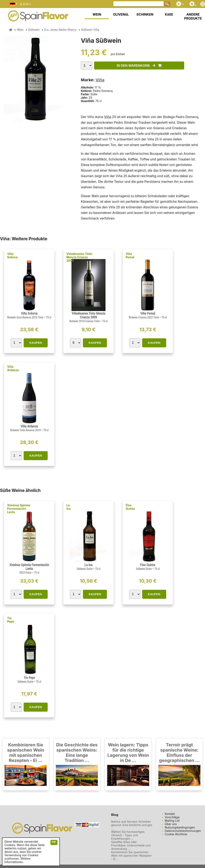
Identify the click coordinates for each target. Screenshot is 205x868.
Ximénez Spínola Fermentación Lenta (19, 509)
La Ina (69, 507)
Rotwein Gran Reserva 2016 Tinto (26, 317)
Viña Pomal (130, 255)
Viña (100, 80)
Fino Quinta (130, 507)
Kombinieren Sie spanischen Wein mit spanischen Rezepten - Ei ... (26, 753)
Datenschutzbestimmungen (183, 831)
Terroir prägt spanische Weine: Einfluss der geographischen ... (179, 753)
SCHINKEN (145, 14)
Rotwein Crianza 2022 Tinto (144, 317)
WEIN (97, 14)
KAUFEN (36, 343)
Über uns (171, 824)
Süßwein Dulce (85, 569)
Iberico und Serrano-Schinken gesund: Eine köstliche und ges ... (132, 825)
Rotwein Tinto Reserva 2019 (26, 430)
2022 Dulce (26, 573)
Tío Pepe (11, 620)
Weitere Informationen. (18, 860)
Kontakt (170, 814)
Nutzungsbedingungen (180, 827)
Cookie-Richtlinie (176, 834)
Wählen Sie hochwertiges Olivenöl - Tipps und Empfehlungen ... (128, 835)
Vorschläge (172, 817)
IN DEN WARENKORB (139, 66)
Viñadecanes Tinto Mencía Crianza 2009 (79, 257)
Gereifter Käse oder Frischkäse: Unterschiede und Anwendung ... (131, 845)
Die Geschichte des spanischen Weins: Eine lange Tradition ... (77, 753)
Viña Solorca (12, 255)
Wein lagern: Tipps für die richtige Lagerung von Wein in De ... (128, 753)
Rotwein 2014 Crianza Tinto (85, 321)
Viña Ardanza (13, 368)
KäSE (169, 14)
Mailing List (172, 821)
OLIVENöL (121, 14)
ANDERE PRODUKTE (193, 16)
